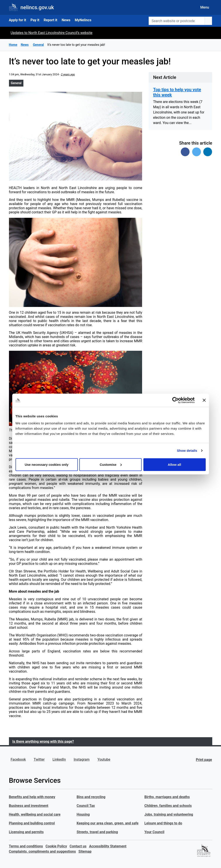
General (16, 83)
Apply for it (18, 20)
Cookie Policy (56, 846)
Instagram (82, 759)
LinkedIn (59, 759)
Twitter (39, 759)
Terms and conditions (26, 846)
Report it (50, 20)
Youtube (104, 759)
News (66, 20)
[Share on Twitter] (197, 152)
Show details (187, 451)
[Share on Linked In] (208, 152)
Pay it (35, 20)
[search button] (208, 21)
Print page (204, 760)
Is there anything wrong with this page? (43, 741)
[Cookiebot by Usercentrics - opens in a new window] (175, 400)
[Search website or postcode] (177, 21)
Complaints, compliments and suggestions (42, 851)
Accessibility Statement (108, 846)
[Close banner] (204, 400)
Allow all (175, 464)
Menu (205, 7)
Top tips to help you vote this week (177, 92)
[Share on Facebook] (185, 152)
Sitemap (85, 851)
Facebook (18, 759)
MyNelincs (83, 20)
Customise (111, 464)
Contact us (78, 846)
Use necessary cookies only (47, 464)
